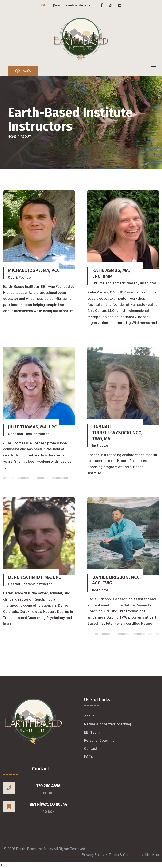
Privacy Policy (93, 854)
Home (12, 136)
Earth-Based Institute (34, 849)
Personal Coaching (99, 740)
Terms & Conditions (124, 854)
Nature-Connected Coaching (108, 724)
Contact (91, 748)
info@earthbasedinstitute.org (67, 5)
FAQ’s (88, 756)
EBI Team (92, 732)
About (89, 716)
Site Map (152, 854)
